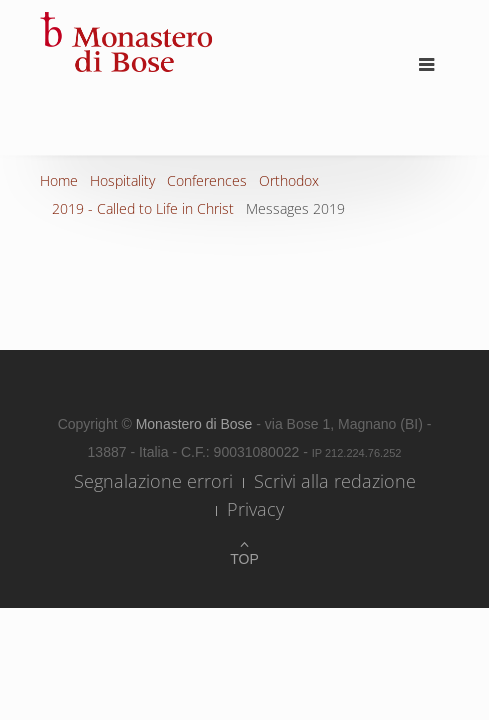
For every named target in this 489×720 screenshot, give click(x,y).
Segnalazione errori (153, 481)
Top (244, 559)
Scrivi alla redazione (335, 481)
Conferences (207, 180)
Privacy (255, 509)
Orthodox (289, 180)
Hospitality (122, 180)
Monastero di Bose (196, 424)
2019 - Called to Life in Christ (143, 208)
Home (59, 180)
